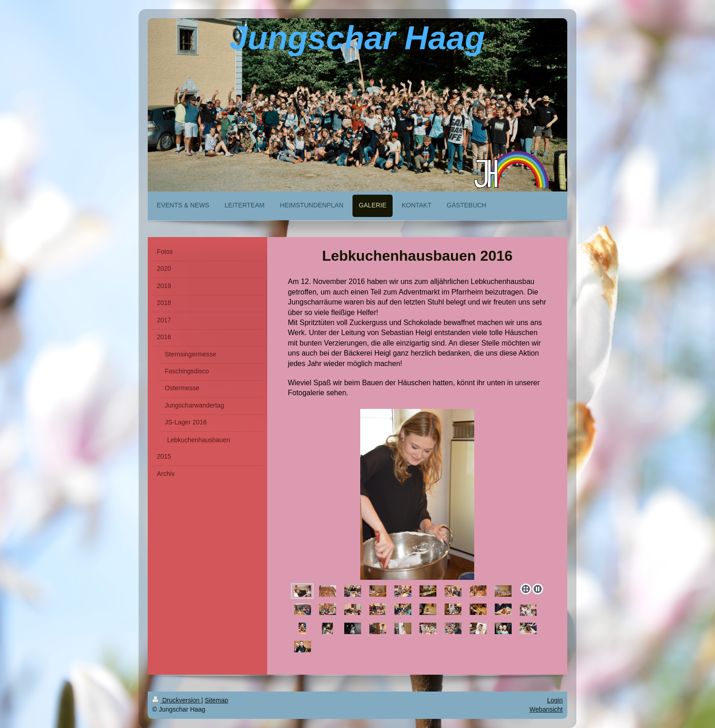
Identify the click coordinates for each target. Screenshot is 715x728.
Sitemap (216, 700)
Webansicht (546, 709)
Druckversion (177, 700)
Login (555, 700)
